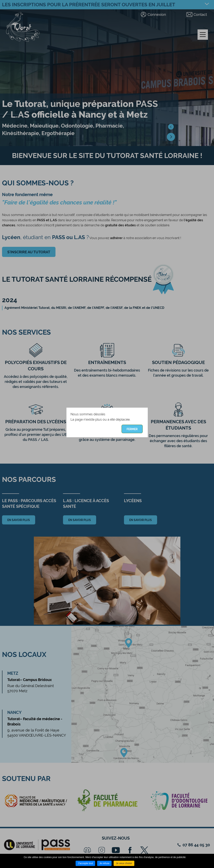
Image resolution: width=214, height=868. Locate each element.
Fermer (132, 429)
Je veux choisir (124, 863)
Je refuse (104, 863)
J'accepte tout (85, 863)
